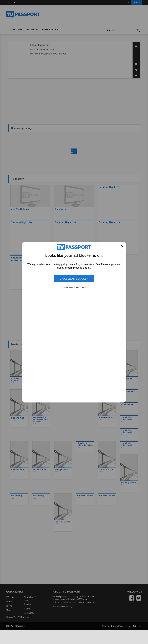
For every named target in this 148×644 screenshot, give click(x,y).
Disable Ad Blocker (74, 279)
